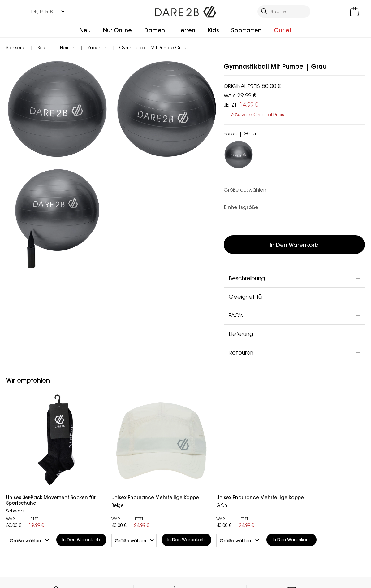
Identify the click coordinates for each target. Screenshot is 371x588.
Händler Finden (144, 462)
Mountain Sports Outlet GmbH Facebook (75, 544)
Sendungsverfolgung (33, 468)
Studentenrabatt (207, 481)
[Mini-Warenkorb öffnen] (354, 11)
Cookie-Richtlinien (334, 576)
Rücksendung (24, 478)
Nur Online (117, 30)
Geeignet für (246, 297)
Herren (186, 30)
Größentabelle (203, 511)
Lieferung (241, 334)
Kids (213, 30)
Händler (202, 406)
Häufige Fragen (85, 469)
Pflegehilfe (198, 501)
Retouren (241, 352)
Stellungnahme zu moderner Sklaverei (150, 485)
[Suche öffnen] (284, 11)
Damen (155, 30)
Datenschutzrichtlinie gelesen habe (252, 576)
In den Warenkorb (294, 245)
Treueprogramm (205, 452)
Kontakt (314, 406)
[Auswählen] (237, 207)
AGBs (187, 576)
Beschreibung (247, 278)
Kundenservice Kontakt (85, 455)
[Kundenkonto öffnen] (328, 11)
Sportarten (246, 30)
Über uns (137, 452)
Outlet (283, 30)
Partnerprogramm (148, 472)
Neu (85, 30)
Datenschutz (259, 478)
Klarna (193, 472)
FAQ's (236, 315)
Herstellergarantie (207, 462)
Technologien (202, 491)
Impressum (153, 576)
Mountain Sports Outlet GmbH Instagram (88, 544)
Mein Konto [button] (84, 406)
